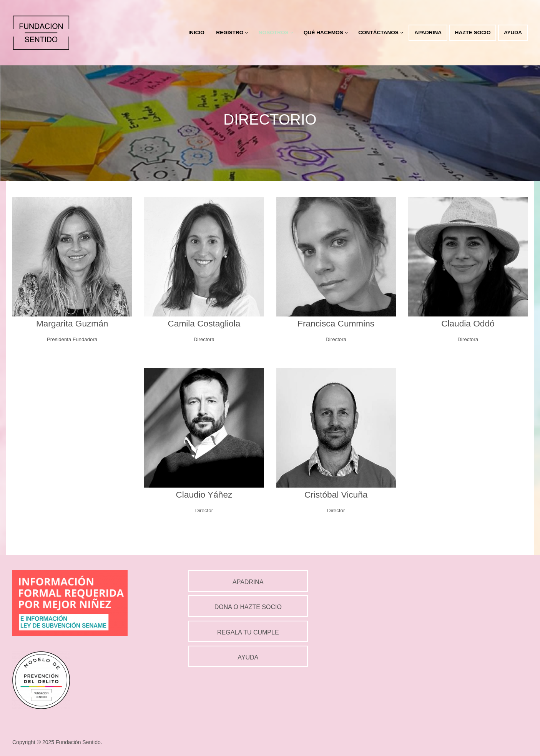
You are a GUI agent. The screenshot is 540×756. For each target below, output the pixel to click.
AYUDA (248, 657)
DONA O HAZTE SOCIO (248, 607)
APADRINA (248, 582)
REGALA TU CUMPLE (248, 632)
